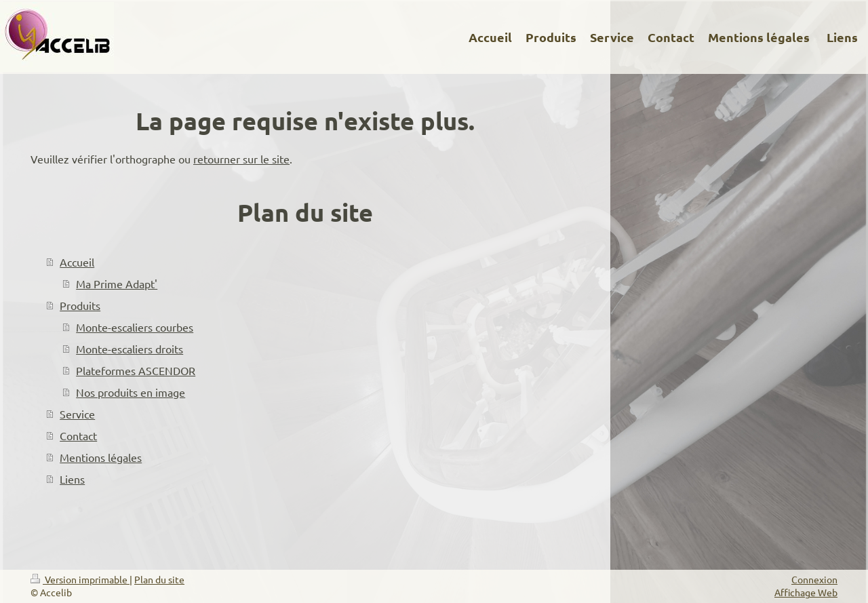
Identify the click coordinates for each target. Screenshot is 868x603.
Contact (78, 435)
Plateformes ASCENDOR (136, 370)
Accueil (77, 262)
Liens (72, 479)
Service (77, 414)
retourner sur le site (241, 159)
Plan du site (159, 579)
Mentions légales (101, 457)
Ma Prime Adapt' (117, 284)
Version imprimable (80, 579)
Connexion (814, 579)
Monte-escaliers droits (130, 349)
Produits (80, 305)
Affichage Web (806, 592)
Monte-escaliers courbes (135, 327)
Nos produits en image (131, 392)
